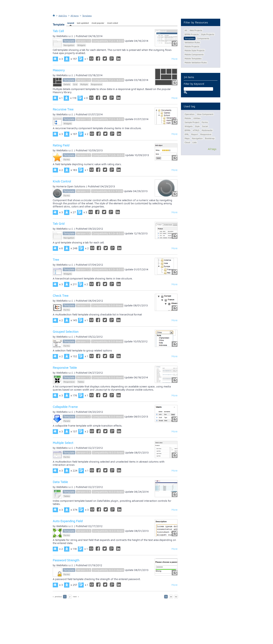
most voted (112, 23)
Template (69, 41)
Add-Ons (63, 16)
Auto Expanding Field (68, 521)
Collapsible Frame (65, 407)
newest (71, 23)
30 (171, 597)
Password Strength (66, 560)
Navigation (69, 45)
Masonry (59, 70)
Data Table (60, 482)
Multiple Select (63, 443)
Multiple (84, 84)
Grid (75, 84)
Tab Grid (59, 224)
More (174, 59)
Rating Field (61, 145)
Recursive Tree (63, 109)
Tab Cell (58, 31)
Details (67, 84)
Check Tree (61, 296)
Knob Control (62, 181)
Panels (67, 421)
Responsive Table (65, 368)
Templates (87, 16)
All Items (75, 16)
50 (176, 597)
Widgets (81, 45)
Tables (81, 382)
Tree (56, 260)
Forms (67, 159)
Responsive (97, 84)
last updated (83, 23)
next (75, 597)
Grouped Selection (66, 332)
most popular (98, 23)
